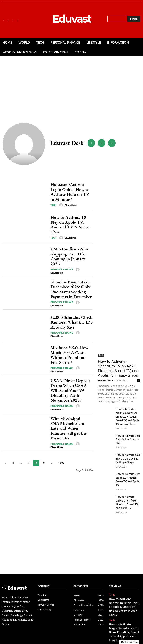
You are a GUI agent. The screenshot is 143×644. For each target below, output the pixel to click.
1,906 (61, 452)
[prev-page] (6, 452)
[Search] (134, 19)
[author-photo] (60, 202)
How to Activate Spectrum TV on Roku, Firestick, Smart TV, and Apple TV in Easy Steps (119, 365)
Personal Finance (60, 267)
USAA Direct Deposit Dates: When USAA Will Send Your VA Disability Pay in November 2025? (69, 388)
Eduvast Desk (69, 202)
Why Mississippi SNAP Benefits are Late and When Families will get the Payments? (71, 421)
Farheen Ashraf (106, 374)
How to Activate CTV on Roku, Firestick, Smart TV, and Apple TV (128, 467)
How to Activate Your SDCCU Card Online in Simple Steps (127, 449)
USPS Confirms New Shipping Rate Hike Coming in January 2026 (69, 257)
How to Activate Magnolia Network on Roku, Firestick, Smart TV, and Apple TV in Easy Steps (128, 409)
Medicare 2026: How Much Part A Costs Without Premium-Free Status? (71, 356)
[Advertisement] (71, 82)
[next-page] (71, 452)
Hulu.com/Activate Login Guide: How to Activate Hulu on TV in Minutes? (70, 192)
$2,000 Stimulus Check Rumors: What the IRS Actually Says (68, 323)
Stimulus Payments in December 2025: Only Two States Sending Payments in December (71, 290)
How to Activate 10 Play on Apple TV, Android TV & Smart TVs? (71, 225)
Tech (53, 201)
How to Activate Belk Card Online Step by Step (126, 431)
